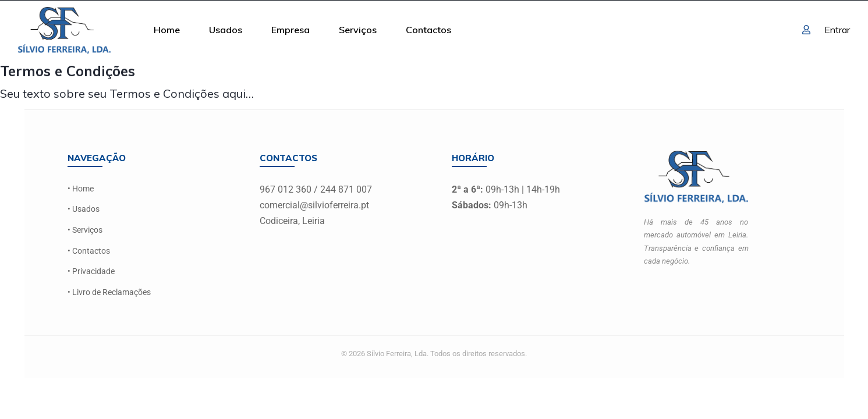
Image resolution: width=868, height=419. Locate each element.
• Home (81, 189)
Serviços (358, 30)
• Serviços (85, 230)
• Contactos (89, 250)
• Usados (84, 209)
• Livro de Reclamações (109, 291)
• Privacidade (91, 270)
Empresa (290, 30)
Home (167, 30)
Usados (226, 30)
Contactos (428, 30)
